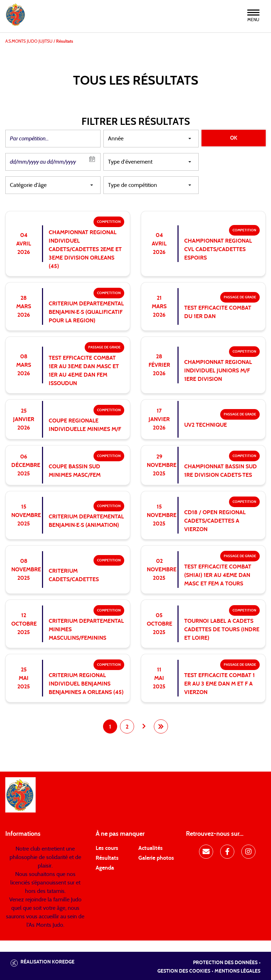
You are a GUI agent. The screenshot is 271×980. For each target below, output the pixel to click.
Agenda (105, 868)
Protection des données (225, 963)
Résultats (107, 858)
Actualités (150, 848)
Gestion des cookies (184, 971)
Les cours (107, 848)
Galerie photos (156, 858)
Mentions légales (237, 971)
